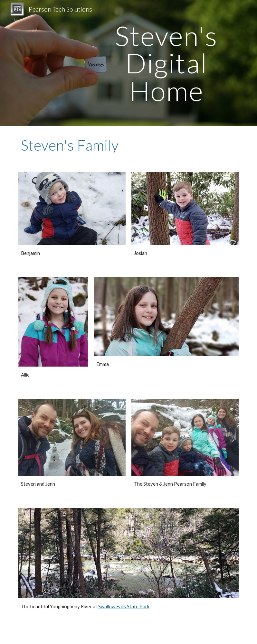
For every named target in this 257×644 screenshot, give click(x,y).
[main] (166, 63)
